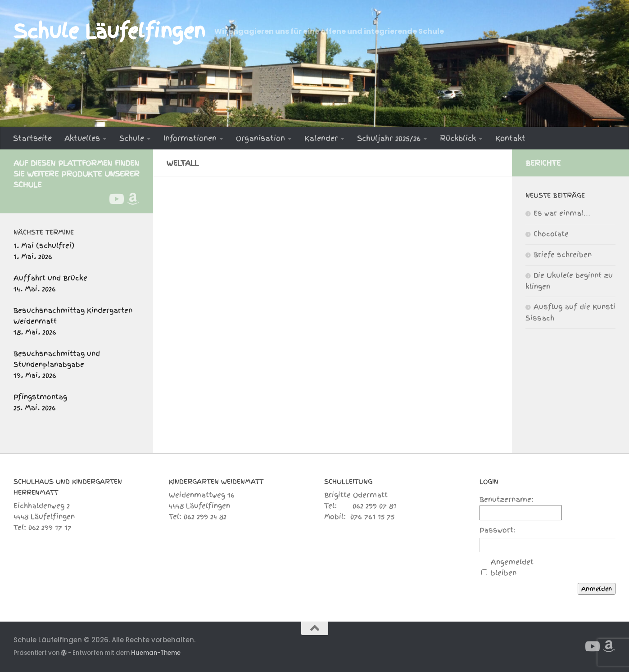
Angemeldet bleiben (512, 568)
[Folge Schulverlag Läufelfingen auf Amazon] (133, 199)
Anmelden (597, 589)
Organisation (260, 138)
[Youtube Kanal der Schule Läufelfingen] (116, 199)
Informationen (190, 138)
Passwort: (498, 530)
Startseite (32, 138)
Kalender (321, 138)
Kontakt (510, 138)
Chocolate (551, 234)
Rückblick (458, 138)
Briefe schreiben (563, 255)
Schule (132, 138)
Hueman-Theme (156, 653)
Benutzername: (507, 500)
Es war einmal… (562, 213)
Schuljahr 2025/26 (389, 138)
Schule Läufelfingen (109, 32)
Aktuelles (82, 138)
